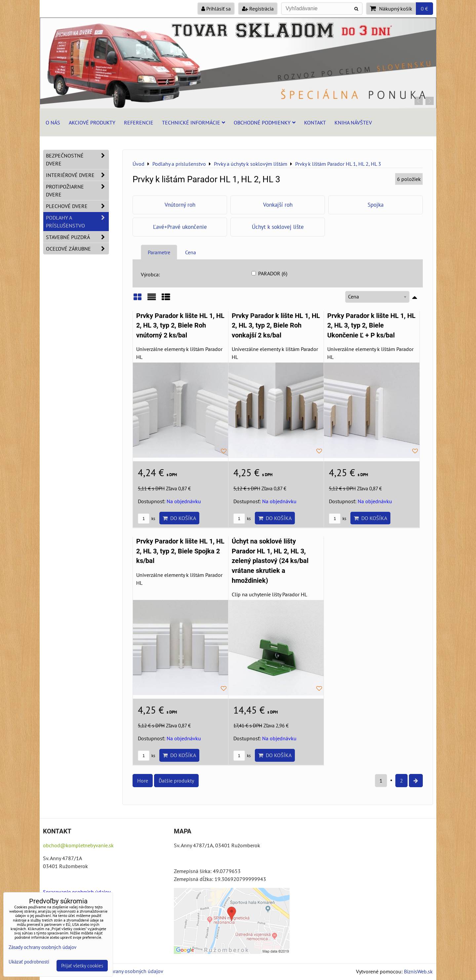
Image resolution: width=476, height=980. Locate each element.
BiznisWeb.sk (418, 971)
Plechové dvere (77, 206)
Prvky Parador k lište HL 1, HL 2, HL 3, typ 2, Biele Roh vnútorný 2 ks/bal (180, 326)
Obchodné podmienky (265, 122)
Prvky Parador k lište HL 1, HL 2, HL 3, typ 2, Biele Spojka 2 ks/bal (180, 551)
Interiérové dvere (77, 175)
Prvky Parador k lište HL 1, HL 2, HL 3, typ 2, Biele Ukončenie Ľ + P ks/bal (371, 326)
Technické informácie (194, 122)
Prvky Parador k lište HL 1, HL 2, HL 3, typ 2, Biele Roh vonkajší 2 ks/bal (276, 326)
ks (146, 519)
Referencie (139, 122)
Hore (143, 781)
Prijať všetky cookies (82, 966)
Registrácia (258, 9)
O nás (53, 122)
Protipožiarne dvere (77, 191)
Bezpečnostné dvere (77, 159)
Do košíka (179, 518)
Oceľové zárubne (77, 249)
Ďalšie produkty (176, 781)
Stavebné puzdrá (77, 237)
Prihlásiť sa (216, 9)
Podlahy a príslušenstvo (77, 222)
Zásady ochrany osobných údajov (126, 971)
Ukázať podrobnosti (29, 962)
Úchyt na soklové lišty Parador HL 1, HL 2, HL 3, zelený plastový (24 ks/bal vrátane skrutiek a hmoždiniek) (270, 561)
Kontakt (315, 122)
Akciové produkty (92, 122)
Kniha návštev (353, 122)
